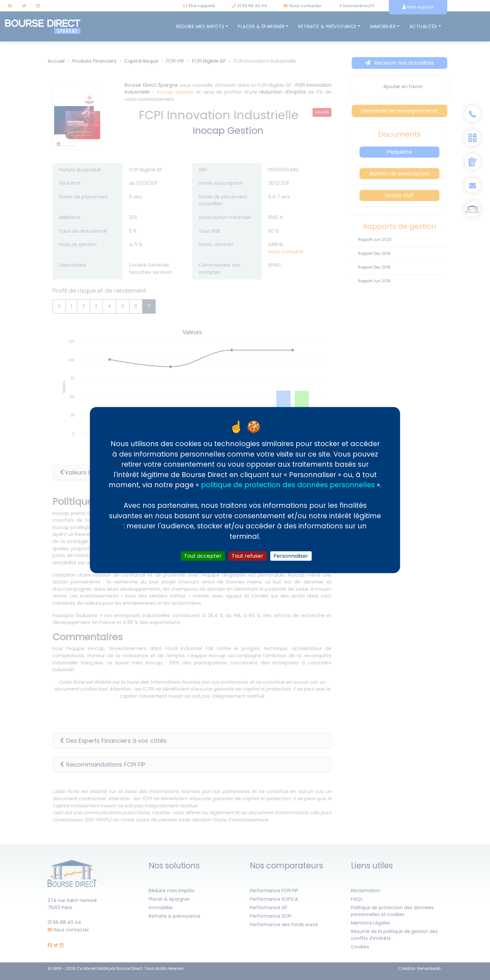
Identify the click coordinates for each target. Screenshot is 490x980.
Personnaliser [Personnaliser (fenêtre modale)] (291, 556)
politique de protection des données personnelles (288, 485)
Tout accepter (203, 556)
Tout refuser (247, 556)
